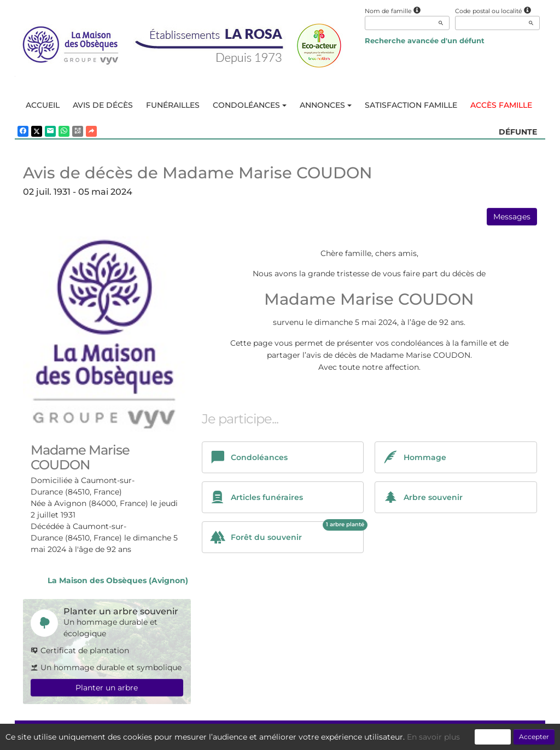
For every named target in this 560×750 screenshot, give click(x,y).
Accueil (43, 105)
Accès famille (501, 105)
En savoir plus (433, 737)
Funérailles (173, 105)
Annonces (326, 105)
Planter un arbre (107, 688)
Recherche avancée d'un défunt (425, 40)
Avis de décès (103, 105)
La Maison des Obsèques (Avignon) (118, 580)
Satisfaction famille (411, 105)
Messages (512, 217)
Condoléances (250, 105)
